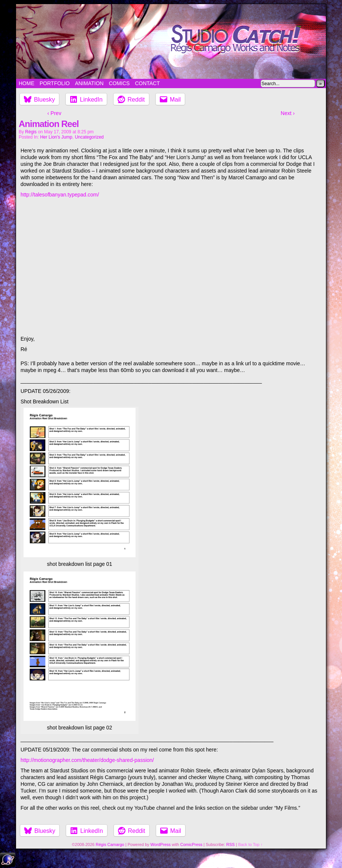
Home (27, 83)
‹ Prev (54, 113)
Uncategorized (89, 137)
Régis (31, 132)
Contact (147, 83)
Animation (89, 83)
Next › (288, 113)
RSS (231, 844)
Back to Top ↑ (251, 844)
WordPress (161, 844)
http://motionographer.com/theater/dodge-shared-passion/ (87, 760)
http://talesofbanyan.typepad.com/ (60, 195)
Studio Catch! (171, 41)
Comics (119, 83)
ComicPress (191, 844)
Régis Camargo (110, 844)
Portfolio (55, 83)
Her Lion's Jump (56, 137)
